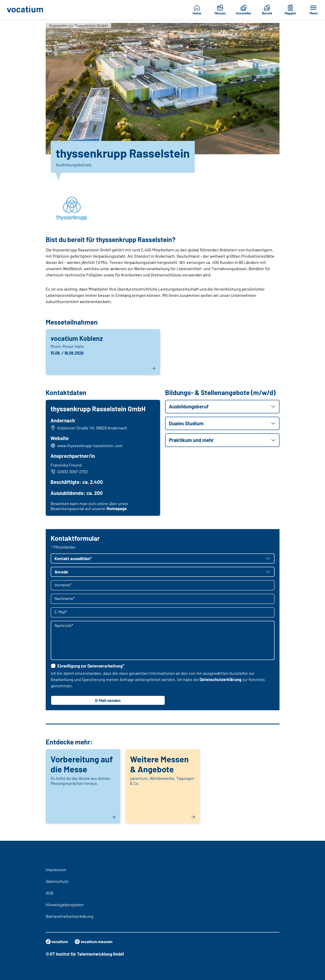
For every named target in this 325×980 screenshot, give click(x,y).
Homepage (117, 509)
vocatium (57, 942)
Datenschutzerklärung (220, 680)
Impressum (56, 870)
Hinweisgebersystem (65, 905)
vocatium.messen (95, 942)
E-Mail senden (108, 701)
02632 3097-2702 (69, 472)
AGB (50, 893)
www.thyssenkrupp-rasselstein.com (90, 446)
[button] (222, 407)
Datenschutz (57, 881)
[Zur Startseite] (27, 10)
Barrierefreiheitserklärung (70, 916)
